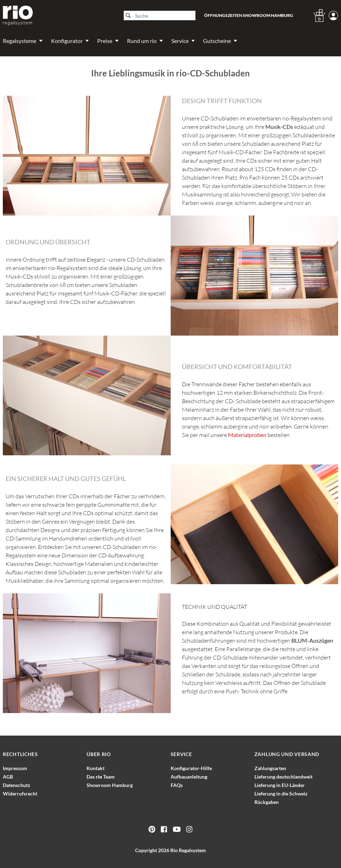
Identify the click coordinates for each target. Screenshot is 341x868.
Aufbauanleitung (189, 777)
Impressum (15, 768)
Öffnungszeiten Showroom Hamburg (249, 15)
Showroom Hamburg (110, 785)
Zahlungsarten (270, 768)
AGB (8, 777)
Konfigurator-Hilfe (191, 768)
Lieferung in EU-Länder (280, 785)
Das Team (101, 777)
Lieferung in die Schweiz (281, 794)
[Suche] (160, 15)
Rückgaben (267, 802)
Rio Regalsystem (188, 850)
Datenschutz (17, 785)
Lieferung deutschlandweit (283, 777)
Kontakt (96, 768)
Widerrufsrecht (20, 794)
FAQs (177, 785)
